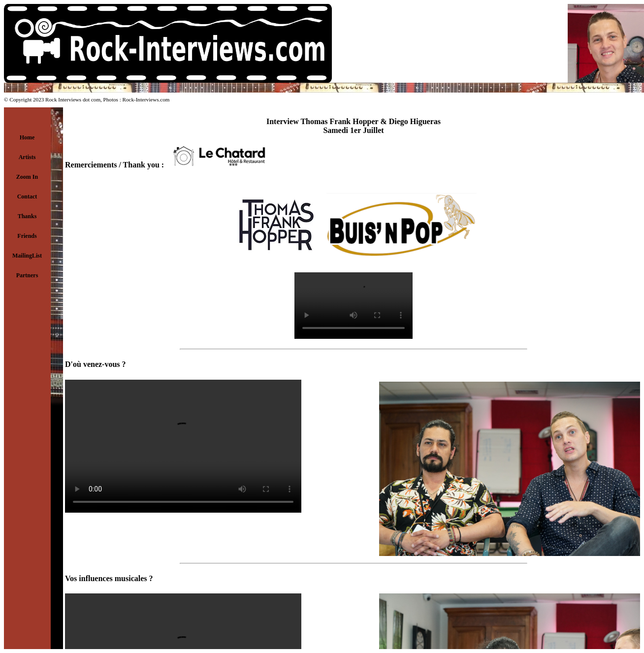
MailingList (27, 256)
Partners (27, 275)
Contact (27, 196)
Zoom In (27, 177)
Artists (27, 157)
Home (27, 137)
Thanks (27, 216)
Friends (27, 236)
